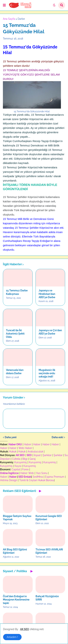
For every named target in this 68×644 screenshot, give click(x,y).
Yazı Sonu (42, 473)
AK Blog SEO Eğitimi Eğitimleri (15, 551)
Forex (25, 469)
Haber (28, 444)
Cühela (16, 459)
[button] (4, 5)
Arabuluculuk (35, 452)
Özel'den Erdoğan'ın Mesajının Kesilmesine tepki (16, 600)
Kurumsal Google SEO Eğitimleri (49, 518)
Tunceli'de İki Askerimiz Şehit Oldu (15, 334)
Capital (16, 469)
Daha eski (57, 437)
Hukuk (13, 452)
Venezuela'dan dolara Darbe (15, 372)
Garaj (32, 459)
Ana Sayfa (9, 19)
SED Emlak (25, 477)
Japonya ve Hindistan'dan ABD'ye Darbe (47, 294)
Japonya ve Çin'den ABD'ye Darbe (50, 332)
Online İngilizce (9, 473)
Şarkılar (47, 455)
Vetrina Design (9, 480)
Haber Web (27, 473)
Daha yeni (11, 437)
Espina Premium (55, 477)
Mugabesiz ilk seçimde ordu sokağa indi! (47, 373)
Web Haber (25, 448)
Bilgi (25, 459)
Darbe (21, 19)
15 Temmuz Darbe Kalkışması (17, 292)
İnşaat (37, 455)
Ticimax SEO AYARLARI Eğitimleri (49, 551)
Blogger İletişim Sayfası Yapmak (17, 518)
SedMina (38, 477)
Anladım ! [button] (12, 637)
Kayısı (18, 466)
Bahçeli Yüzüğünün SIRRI (47, 598)
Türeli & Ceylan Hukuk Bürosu (37, 480)
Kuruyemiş (21, 462)
